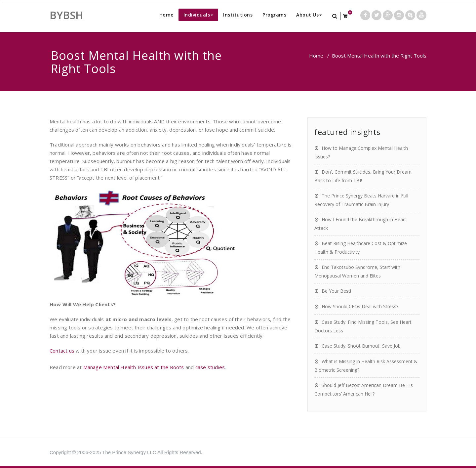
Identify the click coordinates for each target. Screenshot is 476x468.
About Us (309, 15)
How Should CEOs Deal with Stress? (360, 306)
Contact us (63, 351)
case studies (210, 367)
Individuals (198, 15)
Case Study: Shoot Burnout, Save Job (361, 346)
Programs (274, 15)
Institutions (238, 15)
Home (166, 15)
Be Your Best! (336, 291)
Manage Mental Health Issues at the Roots (134, 367)
